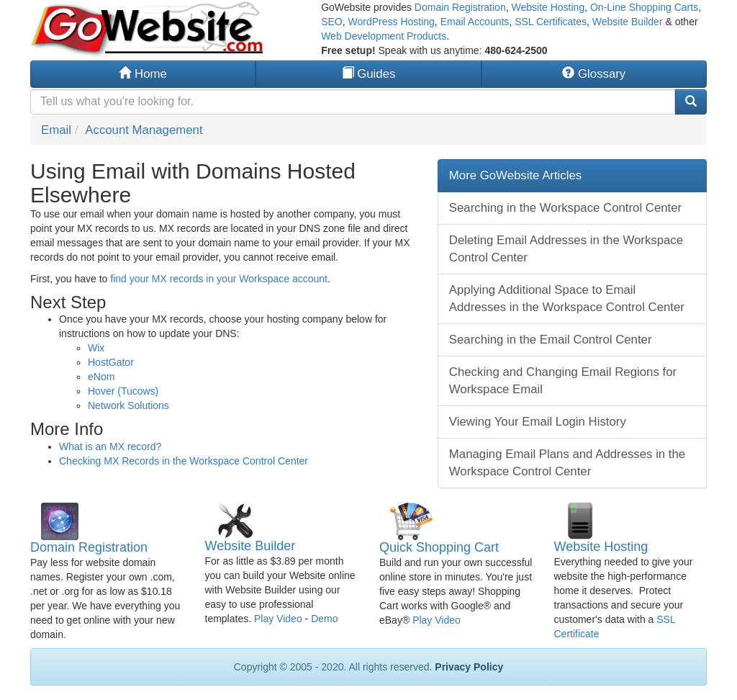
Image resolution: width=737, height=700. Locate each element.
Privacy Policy (469, 667)
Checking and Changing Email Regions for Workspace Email (563, 381)
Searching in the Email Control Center (551, 340)
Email (56, 130)
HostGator (111, 362)
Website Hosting (548, 7)
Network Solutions (128, 405)
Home (143, 74)
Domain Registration (460, 7)
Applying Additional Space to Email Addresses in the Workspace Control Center (567, 299)
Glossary (594, 74)
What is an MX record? (110, 447)
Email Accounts (475, 22)
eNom (101, 377)
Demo (324, 619)
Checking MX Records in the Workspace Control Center (184, 461)
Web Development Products (384, 36)
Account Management (144, 130)
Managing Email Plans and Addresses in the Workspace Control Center (567, 463)
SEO (332, 22)
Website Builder (628, 22)
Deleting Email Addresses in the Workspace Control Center (566, 249)
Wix (96, 348)
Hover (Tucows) (123, 391)
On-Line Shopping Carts (644, 7)
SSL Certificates (551, 22)
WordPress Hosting (392, 22)
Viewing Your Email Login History (538, 422)
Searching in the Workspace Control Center (565, 208)
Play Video (278, 619)
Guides (369, 74)
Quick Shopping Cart (439, 547)
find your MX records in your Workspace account (219, 279)
